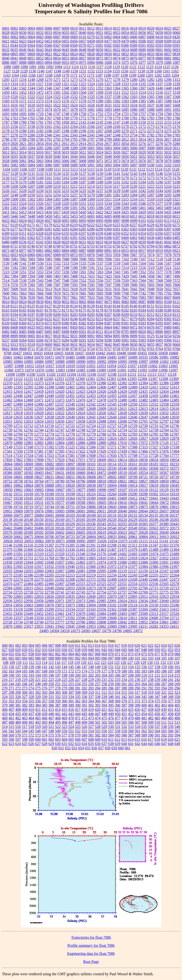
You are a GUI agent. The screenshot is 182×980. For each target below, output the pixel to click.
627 (38, 744)
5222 (151, 186)
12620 (39, 413)
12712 (28, 426)
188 (177, 671)
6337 (82, 233)
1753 (108, 114)
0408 (151, 37)
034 (51, 650)
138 (25, 667)
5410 (176, 208)
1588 (168, 101)
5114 (82, 169)
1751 (91, 114)
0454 (57, 41)
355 (31, 701)
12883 (49, 443)
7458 (151, 276)
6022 (6, 221)
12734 (164, 426)
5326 (40, 204)
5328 (57, 204)
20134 (143, 515)
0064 (31, 37)
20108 (81, 515)
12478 (101, 400)
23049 (164, 601)
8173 (65, 310)
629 (51, 744)
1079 (159, 63)
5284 (134, 195)
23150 (154, 605)
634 (84, 744)
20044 (143, 511)
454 (144, 714)
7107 (142, 259)
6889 (100, 251)
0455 (65, 41)
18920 (70, 485)
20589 (28, 532)
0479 (125, 41)
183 (144, 671)
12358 (70, 379)
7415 (91, 276)
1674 (48, 110)
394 (104, 705)
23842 (122, 622)
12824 (112, 438)
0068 (65, 37)
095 (98, 658)
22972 (70, 601)
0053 (117, 33)
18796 (81, 481)
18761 (28, 481)
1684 (117, 110)
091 (71, 658)
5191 (117, 182)
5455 (82, 216)
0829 (100, 54)
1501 (57, 92)
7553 (91, 280)
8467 (117, 327)
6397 (117, 238)
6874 (14, 251)
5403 (159, 208)
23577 (60, 618)
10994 (112, 362)
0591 (142, 45)
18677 (101, 477)
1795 (57, 122)
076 (151, 654)
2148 (125, 122)
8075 (108, 302)
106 (171, 658)
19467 (8, 503)
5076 (142, 161)
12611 (122, 409)
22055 (28, 571)
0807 (23, 54)
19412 (133, 498)
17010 (122, 443)
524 (71, 727)
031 (31, 650)
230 (98, 680)
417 (78, 710)
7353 (151, 272)
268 (171, 684)
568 (5, 735)
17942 (70, 460)
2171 (134, 127)
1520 (14, 97)
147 (84, 667)
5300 (14, 199)
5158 (23, 178)
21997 (174, 567)
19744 (49, 507)
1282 (151, 80)
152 (118, 667)
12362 (101, 379)
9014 (40, 336)
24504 (55, 631)
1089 (16, 67)
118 (71, 663)
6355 (151, 233)
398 (131, 705)
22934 (174, 597)
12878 (174, 438)
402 (157, 705)
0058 (159, 33)
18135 (122, 464)
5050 (125, 157)
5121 (133, 169)
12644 (112, 417)
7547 (57, 280)
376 (164, 701)
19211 (80, 494)
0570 (82, 45)
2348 (117, 135)
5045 (82, 157)
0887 (14, 63)
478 (124, 718)
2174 (159, 127)
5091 (91, 165)
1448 (168, 88)
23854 (154, 622)
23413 (164, 609)
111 (25, 663)
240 (164, 680)
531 (118, 727)
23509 (143, 614)
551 (71, 731)
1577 (74, 101)
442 (64, 714)
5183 (57, 182)
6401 (134, 238)
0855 (65, 58)
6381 (48, 238)
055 (11, 654)
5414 (31, 212)
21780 (60, 558)
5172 (142, 178)
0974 (74, 63)
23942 (60, 626)
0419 (168, 37)
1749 (74, 114)
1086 (168, 63)
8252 (91, 319)
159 (164, 667)
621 (177, 739)
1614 (176, 101)
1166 (32, 75)
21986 (154, 567)
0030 (23, 33)
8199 (48, 315)
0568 (65, 45)
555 (98, 731)
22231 (101, 575)
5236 (91, 191)
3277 (151, 144)
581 (91, 735)
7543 (40, 280)
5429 (142, 212)
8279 (134, 319)
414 (58, 710)
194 (38, 675)
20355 (122, 524)
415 (64, 710)
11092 (132, 370)
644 (144, 744)
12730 (143, 426)
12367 (153, 379)
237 (144, 680)
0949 (57, 63)
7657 (176, 289)
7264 (108, 272)
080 (177, 654)
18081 (39, 464)
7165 (151, 263)
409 (25, 710)
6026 (40, 221)
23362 (112, 609)
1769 (65, 118)
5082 (14, 165)
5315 (125, 199)
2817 (168, 139)
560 (131, 731)
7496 (176, 276)
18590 (174, 473)
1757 (142, 114)
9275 (57, 340)
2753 (125, 135)
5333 (100, 204)
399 (137, 705)
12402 (81, 387)
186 (164, 671)
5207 (31, 186)
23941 (50, 626)
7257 (57, 272)
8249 (82, 319)
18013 (112, 460)
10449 (132, 353)
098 (118, 658)
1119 (116, 67)
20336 (91, 524)
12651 (8, 421)
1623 (65, 105)
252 (64, 684)
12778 (81, 434)
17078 (154, 443)
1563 (134, 97)
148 (91, 667)
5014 (23, 152)
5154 (168, 174)
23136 (143, 605)
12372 (28, 383)
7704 (134, 293)
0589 (134, 45)
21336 (143, 545)
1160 (158, 71)
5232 (57, 191)
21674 (154, 554)
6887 (82, 251)
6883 (57, 251)
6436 (151, 238)
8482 (6, 332)
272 (18, 688)
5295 (168, 195)
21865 (81, 562)
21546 (81, 554)
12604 (49, 409)
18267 (18, 468)
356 (38, 701)
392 (91, 705)
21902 (8, 567)
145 (71, 667)
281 (78, 688)
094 (91, 658)
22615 (28, 588)
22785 (174, 592)
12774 (49, 434)
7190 (82, 268)
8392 (134, 323)
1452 (23, 92)
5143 (134, 174)
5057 (176, 157)
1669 (6, 110)
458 (171, 714)
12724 (91, 426)
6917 (142, 251)
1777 (100, 118)
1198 (124, 75)
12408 (122, 387)
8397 (168, 323)
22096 (112, 571)
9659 (168, 345)
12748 (70, 430)
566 (171, 731)
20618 (91, 532)
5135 (65, 174)
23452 (39, 614)
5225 (176, 186)
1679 (82, 110)
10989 (70, 362)
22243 (133, 575)
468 (58, 718)
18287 (28, 468)
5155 (176, 174)
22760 (133, 592)
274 (31, 688)
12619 (28, 413)
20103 (70, 515)
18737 (164, 477)
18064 (8, 464)
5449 (40, 216)
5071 (100, 161)
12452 (81, 396)
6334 (57, 233)
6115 (176, 221)
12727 (112, 426)
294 (164, 688)
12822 (91, 438)
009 (64, 645)
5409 (168, 208)
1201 (150, 75)
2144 (91, 122)
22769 (143, 592)
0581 (100, 45)
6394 (100, 238)
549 (58, 731)
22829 (60, 597)
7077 (159, 255)
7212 (108, 268)
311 (98, 692)
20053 (154, 511)
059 (38, 654)
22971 (60, 601)
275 (38, 688)
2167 (100, 127)
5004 (117, 148)
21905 (18, 567)
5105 (15, 169)
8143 (108, 306)
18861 (8, 485)
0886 (6, 63)
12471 (39, 400)
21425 (49, 550)
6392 (82, 238)
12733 (154, 426)
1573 (40, 101)
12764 (164, 430)
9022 (65, 336)
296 (177, 688)
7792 (168, 293)
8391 (125, 323)
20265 (174, 520)
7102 (125, 259)
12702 (154, 421)
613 (124, 739)
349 (171, 697)
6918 (151, 251)
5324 (23, 204)
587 (131, 735)
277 (51, 688)
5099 (142, 165)
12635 (18, 417)
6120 (23, 225)
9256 (176, 336)
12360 (80, 379)
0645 (65, 50)
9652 (142, 345)
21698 (8, 558)
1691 (168, 110)
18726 (154, 477)
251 (58, 684)
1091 (33, 67)
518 (31, 727)
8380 (65, 323)
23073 (70, 605)
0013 (100, 28)
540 (177, 727)
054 (5, 654)
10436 (69, 353)
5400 (134, 208)
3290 (82, 148)
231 (104, 680)
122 (97, 663)
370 (124, 701)
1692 (176, 110)
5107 (32, 169)
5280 (100, 195)
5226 (6, 191)
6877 (23, 251)
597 (18, 739)
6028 (57, 221)
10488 (81, 357)
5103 (176, 165)
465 (38, 718)
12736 (174, 426)
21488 (154, 550)
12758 (154, 430)
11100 (31, 374)
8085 (134, 302)
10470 (39, 357)
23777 (60, 622)
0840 (6, 58)
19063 (29, 490)
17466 (143, 451)
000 (5, 645)
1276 (100, 80)
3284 (31, 148)
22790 (8, 597)
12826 (133, 438)
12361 (91, 379)
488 (11, 722)
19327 (8, 498)
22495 (39, 584)
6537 (31, 242)
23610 (122, 618)
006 (45, 645)
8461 (100, 327)
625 (25, 744)
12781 (112, 434)
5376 (151, 204)
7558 (117, 280)
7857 (65, 298)
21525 (49, 554)
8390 (117, 323)
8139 (91, 306)
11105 (81, 374)
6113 (168, 221)
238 (151, 680)
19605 (101, 503)
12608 (91, 409)
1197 (116, 75)
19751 (70, 507)
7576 (14, 285)
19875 (143, 507)
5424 (117, 212)
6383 (65, 238)
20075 (18, 515)
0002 (14, 28)
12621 (49, 413)
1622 (57, 105)
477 (118, 718)
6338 (91, 233)
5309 (91, 199)
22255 (154, 575)
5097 (134, 165)
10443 (111, 353)
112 (31, 663)
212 (157, 675)
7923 (91, 298)
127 (130, 663)
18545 (133, 473)
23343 (91, 609)
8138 (82, 306)
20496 (39, 528)
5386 (40, 208)
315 (124, 692)
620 (171, 739)
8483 (14, 332)
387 (58, 705)
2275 (168, 131)
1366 (134, 88)
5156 (6, 178)
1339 (176, 84)
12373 (39, 383)
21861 (70, 562)
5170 (125, 178)
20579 (8, 532)
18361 (143, 468)
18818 (101, 481)
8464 (108, 327)
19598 (81, 503)
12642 (91, 417)
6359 (6, 238)
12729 (133, 426)
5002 (100, 148)
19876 (154, 507)
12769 (18, 434)
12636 (28, 417)
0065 (40, 37)
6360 (14, 238)
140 (38, 667)
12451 (70, 396)
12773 (39, 434)
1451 (14, 92)
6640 (151, 242)
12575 (18, 409)
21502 (28, 554)
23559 (49, 618)
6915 (125, 251)
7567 (151, 280)
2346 (100, 135)
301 (31, 692)
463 (25, 718)
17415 (70, 451)
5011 (176, 148)
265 (151, 684)
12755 (133, 430)
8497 (57, 332)
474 (98, 718)
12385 (154, 383)
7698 (108, 293)
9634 (91, 345)
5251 (40, 195)
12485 (174, 400)
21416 (39, 550)
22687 (112, 588)
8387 (108, 323)
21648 (112, 554)
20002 (91, 511)
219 (25, 680)
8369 (23, 323)
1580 (100, 101)
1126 (175, 67)
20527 (70, 528)
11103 (61, 374)
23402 (154, 609)
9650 (134, 345)
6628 (57, 242)
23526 (174, 614)
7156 (91, 263)
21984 (143, 567)
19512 (28, 503)
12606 (70, 409)
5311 (108, 199)
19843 (112, 507)
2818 (176, 139)
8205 (91, 315)
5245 (168, 191)
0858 (91, 58)
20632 (154, 532)
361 (71, 701)
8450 (74, 327)
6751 (74, 246)
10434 (48, 353)
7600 (134, 285)
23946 (81, 626)
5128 (14, 174)
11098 (10, 374)
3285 (40, 148)
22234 (112, 575)
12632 (164, 413)
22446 (154, 579)
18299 (49, 468)
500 (91, 722)
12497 (49, 404)
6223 (99, 225)
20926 (8, 541)
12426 (101, 392)
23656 (143, 618)
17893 (28, 460)
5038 (40, 157)
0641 (31, 50)
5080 (176, 161)
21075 (123, 541)
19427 (143, 498)
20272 (18, 524)
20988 (71, 541)
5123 (150, 169)
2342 (65, 135)
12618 (18, 413)
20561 (143, 528)
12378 (81, 383)
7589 (65, 285)
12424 (91, 392)
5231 (48, 191)
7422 (100, 276)
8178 (100, 310)
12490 (18, 404)
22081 (81, 571)
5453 (74, 216)
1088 (7, 67)
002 (18, 645)
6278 (23, 229)
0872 (100, 58)
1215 (14, 80)
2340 (48, 135)
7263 (100, 272)
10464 (28, 357)
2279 (23, 135)
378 (177, 701)
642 (137, 744)
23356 (101, 609)
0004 (31, 28)
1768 (57, 118)
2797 (91, 139)
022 (151, 645)
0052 (108, 33)
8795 (125, 332)
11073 (19, 370)
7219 (151, 268)
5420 (82, 212)
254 (78, 684)
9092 (100, 336)
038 (78, 650)
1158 (141, 71)
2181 (31, 131)
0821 (48, 54)
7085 (49, 259)
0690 (151, 50)
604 (64, 739)
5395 (91, 208)
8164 (14, 310)
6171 (31, 225)
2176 (176, 127)
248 (38, 684)
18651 (70, 477)
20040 (122, 511)
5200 (14, 186)
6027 (49, 221)
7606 (176, 285)
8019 (14, 302)
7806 (176, 293)
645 (151, 744)
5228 (23, 191)
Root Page (91, 962)
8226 (40, 319)
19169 (28, 494)
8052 (66, 302)
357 (45, 701)
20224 (122, 520)
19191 (60, 494)
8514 (108, 332)
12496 (39, 404)
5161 (48, 178)
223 (51, 680)
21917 (39, 567)
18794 (70, 481)
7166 (159, 263)
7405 (65, 276)
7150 (40, 263)
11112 (142, 374)
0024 (159, 28)
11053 (101, 366)
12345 (49, 379)
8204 (82, 315)
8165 (23, 310)
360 (64, 701)
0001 (6, 28)
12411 (153, 387)
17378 (28, 451)
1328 (117, 84)
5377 (159, 204)
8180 (117, 310)
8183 (134, 310)
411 (38, 710)
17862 (18, 460)
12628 (122, 413)
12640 (70, 417)
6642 (168, 242)
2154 (176, 122)
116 (57, 663)
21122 (153, 541)
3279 (168, 144)
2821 (23, 144)
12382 (122, 383)
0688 (134, 50)
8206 (100, 315)
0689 (142, 50)
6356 (159, 233)
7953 (108, 298)
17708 (133, 456)
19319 (174, 494)
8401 (176, 323)
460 (5, 718)
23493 (122, 614)
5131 (31, 174)
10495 (112, 357)
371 (131, 701)
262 (131, 684)
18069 (29, 464)
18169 (143, 464)
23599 (101, 618)
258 (104, 684)
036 (64, 650)
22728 (28, 592)
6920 (168, 251)
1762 (6, 118)
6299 (100, 229)
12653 (28, 421)
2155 (6, 127)
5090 (82, 165)
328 (31, 697)
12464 (18, 400)
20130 (122, 515)
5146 (159, 174)
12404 (91, 387)
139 (31, 667)
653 (74, 748)
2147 (117, 122)
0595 (176, 45)
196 (51, 675)
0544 (14, 45)
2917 (108, 144)
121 (90, 663)
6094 (91, 221)
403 (164, 705)
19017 (143, 485)
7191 (91, 268)
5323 (14, 204)
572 (31, 735)
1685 (125, 110)
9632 (82, 345)
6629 (65, 242)
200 (78, 675)
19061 (18, 490)
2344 (82, 135)
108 (5, 663)
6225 (116, 225)
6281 (48, 229)
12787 (174, 434)
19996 (70, 511)
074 (137, 654)
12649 (164, 417)
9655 (151, 345)
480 (137, 718)
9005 (31, 336)
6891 (108, 251)
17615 (101, 456)
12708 (174, 421)
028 (11, 650)
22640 (49, 588)
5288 (159, 195)
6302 (125, 229)
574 (45, 735)
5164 (74, 178)
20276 (28, 524)
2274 (159, 131)
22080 (70, 571)
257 (98, 684)
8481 (176, 327)
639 (118, 744)
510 (157, 722)
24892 (127, 631)
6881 (40, 251)
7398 (40, 276)
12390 (8, 387)
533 (131, 727)
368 (111, 701)
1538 (117, 97)
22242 (122, 575)
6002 (100, 216)
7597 (108, 285)
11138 (39, 379)
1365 (125, 88)
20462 (8, 528)
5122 (141, 169)
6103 (159, 221)
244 (11, 684)
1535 (91, 97)
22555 (143, 584)
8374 (40, 323)
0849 (23, 58)
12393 (18, 387)
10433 (38, 353)
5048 (108, 157)
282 (84, 688)
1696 (31, 114)
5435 (168, 212)
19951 (8, 511)
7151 (48, 263)
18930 (81, 485)
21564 (91, 554)
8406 (6, 327)
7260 (74, 272)
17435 (112, 451)
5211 (65, 186)
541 (5, 731)
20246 (154, 520)
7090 (83, 259)
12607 (81, 409)
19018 (154, 485)
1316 (31, 84)
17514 (8, 456)
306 (64, 692)
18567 (164, 473)
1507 (91, 92)
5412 (14, 212)
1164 (15, 75)
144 (64, 667)
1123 (150, 67)
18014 (122, 460)
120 (84, 663)
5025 (108, 152)
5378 (168, 204)
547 (45, 731)
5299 (6, 199)
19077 (81, 490)
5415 (40, 212)
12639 (60, 417)
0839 (176, 54)
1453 (31, 92)
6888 (91, 251)
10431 (27, 353)
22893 (133, 597)
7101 (117, 259)
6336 (74, 233)
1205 (6, 80)
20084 (39, 515)
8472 (134, 327)
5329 (65, 204)
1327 (108, 84)
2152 (159, 122)
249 (45, 684)
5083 (23, 165)
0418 (159, 37)
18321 (91, 468)
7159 (117, 263)
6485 (176, 238)
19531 (39, 503)
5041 (65, 157)
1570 (14, 101)
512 (171, 722)
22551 (122, 584)
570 (18, 735)
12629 (133, 413)
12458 (143, 396)
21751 (28, 558)
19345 (28, 498)
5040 (57, 157)
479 (131, 718)
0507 (151, 41)
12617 (8, 413)
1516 (159, 92)
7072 (142, 255)
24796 (117, 631)
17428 (91, 451)
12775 (60, 434)
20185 (81, 520)
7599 (125, 285)
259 (111, 684)
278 (58, 688)
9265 (31, 340)
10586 (154, 357)
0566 (48, 45)
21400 (28, 550)
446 (91, 714)
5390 (65, 208)
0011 (82, 28)
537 (157, 727)
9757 (108, 349)
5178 (14, 182)
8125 (31, 306)
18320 (81, 468)
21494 (174, 550)
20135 (153, 515)
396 (118, 705)
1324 (91, 84)
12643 (101, 417)
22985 (101, 601)
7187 (57, 268)
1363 (108, 88)
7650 (159, 289)
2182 (40, 131)
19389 (91, 498)
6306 (159, 229)
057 (25, 654)
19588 (70, 503)
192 (25, 675)
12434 (164, 392)
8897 (176, 332)
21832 (164, 558)
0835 (151, 54)
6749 (57, 246)
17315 (143, 447)
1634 (134, 105)
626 (31, 744)
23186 (174, 605)
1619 (40, 105)
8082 (125, 302)
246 (25, 684)
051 (164, 650)
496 (64, 722)
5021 (82, 152)
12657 (70, 421)
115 (51, 663)
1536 (100, 97)
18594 (8, 477)
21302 (122, 545)
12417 (28, 392)
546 (38, 731)
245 (18, 684)
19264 (112, 494)
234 (124, 680)
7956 (117, 298)
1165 (24, 75)
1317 (40, 84)
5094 (117, 165)
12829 (164, 438)
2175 (168, 127)
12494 (28, 404)
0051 (100, 33)
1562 (125, 97)
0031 (31, 33)
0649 (91, 50)
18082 (50, 464)
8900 (23, 336)
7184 (31, 268)
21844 (28, 562)
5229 (31, 191)
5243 (151, 191)
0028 (6, 33)
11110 (122, 374)
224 (58, 680)
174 (84, 671)
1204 (175, 75)
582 (98, 735)
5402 (151, 208)
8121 (14, 306)
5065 (57, 161)
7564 (142, 280)
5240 (125, 191)
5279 (91, 195)
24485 (44, 631)
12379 (91, 383)
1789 (23, 122)
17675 (122, 456)
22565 (164, 584)
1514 (142, 92)
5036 (23, 157)
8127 (48, 306)
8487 (40, 332)
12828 (154, 438)
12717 (60, 426)
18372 (164, 468)
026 (177, 645)
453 (137, 714)
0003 (23, 28)
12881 (28, 443)
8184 (142, 310)
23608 (112, 618)
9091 (91, 336)
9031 (74, 336)
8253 (100, 319)
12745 (49, 430)
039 (84, 650)
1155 (116, 71)
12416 (18, 392)
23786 (81, 622)
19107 (123, 490)
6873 (6, 251)
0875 (125, 58)
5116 (99, 169)
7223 (6, 272)
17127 (174, 443)
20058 (174, 511)
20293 (49, 524)
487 (5, 722)
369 (118, 701)
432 (177, 710)
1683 (108, 110)
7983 (142, 298)
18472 (101, 473)
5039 (48, 157)
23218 (18, 609)
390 (78, 705)
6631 (82, 242)
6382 (57, 238)
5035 (14, 157)
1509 (100, 92)
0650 (100, 50)
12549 (122, 404)
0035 (65, 33)
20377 (154, 524)
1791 (40, 122)
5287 (151, 195)
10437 (80, 353)
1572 (31, 101)
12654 (39, 421)
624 (18, 744)
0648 (82, 50)
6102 (151, 221)
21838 (8, 562)
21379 (8, 550)
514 (5, 727)
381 (18, 705)
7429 (125, 276)
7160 (125, 263)
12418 (39, 392)
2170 (125, 127)
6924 (23, 255)
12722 (70, 426)
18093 (60, 464)
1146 (41, 71)
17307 (122, 447)
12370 (8, 383)
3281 (6, 148)
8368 (14, 323)
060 (45, 654)
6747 (40, 246)
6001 (91, 216)
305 (58, 692)
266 (157, 684)
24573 (75, 631)
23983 (123, 626)
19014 (133, 485)
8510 (91, 332)
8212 (151, 315)
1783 (151, 118)
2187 (57, 131)
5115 (91, 169)
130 (150, 663)
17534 (28, 456)
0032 (40, 33)
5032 (168, 152)
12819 (60, 438)
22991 (112, 601)
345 (144, 697)
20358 (133, 524)
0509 (168, 41)
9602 (57, 345)
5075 (134, 161)
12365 (132, 379)
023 (157, 645)
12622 (60, 413)
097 (111, 658)
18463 (91, 473)
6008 (117, 216)
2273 (151, 131)
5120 (124, 169)
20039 (112, 511)
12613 (143, 409)
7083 (32, 259)
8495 (48, 332)
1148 (57, 71)
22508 (70, 584)
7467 (159, 276)
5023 (91, 152)
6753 (91, 246)
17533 (18, 456)
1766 (40, 118)
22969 (49, 601)
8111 (176, 302)
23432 (8, 614)
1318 (48, 84)
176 (98, 671)
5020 (74, 152)
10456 (153, 353)
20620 (112, 532)
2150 (142, 122)
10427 (17, 353)
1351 (91, 88)
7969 (134, 298)
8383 (91, 323)
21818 (133, 558)
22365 (81, 579)
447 (98, 714)
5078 (159, 161)
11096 (163, 370)
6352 (125, 233)
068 (98, 654)
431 (171, 710)
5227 (14, 191)
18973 (101, 485)
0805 (14, 54)
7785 (159, 293)
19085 (91, 490)
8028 (32, 302)
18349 (133, 468)
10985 (29, 362)
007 (51, 645)
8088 (151, 302)
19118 (143, 490)
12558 (164, 404)
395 (111, 705)
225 (64, 680)
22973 (81, 601)
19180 (49, 494)
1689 (159, 110)
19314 (164, 494)
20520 (49, 528)
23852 (143, 622)
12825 (122, 438)
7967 (125, 298)
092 (78, 658)
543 (18, 731)
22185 (18, 575)
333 (64, 697)
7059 (117, 255)
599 (31, 739)
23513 (154, 614)
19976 (39, 511)
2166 (91, 127)
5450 (48, 216)
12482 (143, 400)
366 (98, 701)
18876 (39, 485)
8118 (6, 306)
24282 (154, 626)
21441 (81, 550)
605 (71, 739)
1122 (141, 67)
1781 (134, 118)
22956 (28, 601)
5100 (151, 165)
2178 (6, 131)
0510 (176, 41)
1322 (74, 84)
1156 (125, 71)
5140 (108, 174)
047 (137, 650)
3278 (159, 144)
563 (151, 731)
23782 (70, 622)
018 (124, 645)
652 (68, 748)
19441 (154, 498)
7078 (168, 255)
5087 (57, 165)
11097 (173, 370)
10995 (123, 362)
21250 (39, 545)
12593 (39, 409)
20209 (101, 520)
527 (91, 727)
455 (151, 714)
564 (157, 731)
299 (18, 692)
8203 (74, 315)
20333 (81, 524)
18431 (60, 473)
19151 (18, 494)
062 (58, 654)
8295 (159, 319)
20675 (28, 537)
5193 (134, 182)
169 (51, 671)
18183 (153, 464)
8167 (40, 310)
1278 (117, 80)
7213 (117, 268)
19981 (49, 511)
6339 (100, 233)
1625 (82, 105)
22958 (39, 601)
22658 (81, 588)
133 (170, 663)
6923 (14, 255)
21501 (18, 554)
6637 (125, 242)
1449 (176, 88)
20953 (29, 541)
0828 (91, 54)
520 (45, 727)
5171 (134, 178)
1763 (14, 118)
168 (45, 671)
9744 (57, 349)
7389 (23, 276)
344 (137, 697)
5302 (31, 199)
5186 (74, 182)
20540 (112, 528)
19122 (153, 490)
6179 (48, 225)
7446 (142, 276)
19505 (18, 503)
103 (151, 658)
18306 (60, 468)
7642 (134, 289)
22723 (174, 588)
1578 (82, 101)
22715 (154, 588)
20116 (112, 515)
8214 (168, 315)
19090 (102, 490)
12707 (164, 421)
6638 (134, 242)
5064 (48, 161)
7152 (57, 263)
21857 (60, 562)
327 (25, 697)
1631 (108, 105)
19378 (81, 498)
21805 (91, 558)
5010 (168, 148)
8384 (100, 323)
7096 (108, 259)
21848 (49, 562)
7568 (159, 280)
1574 (48, 101)
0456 (74, 41)
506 (131, 722)
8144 (117, 306)
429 (157, 710)
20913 (164, 537)
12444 (174, 392)
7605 (168, 285)
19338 (18, 498)
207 (124, 675)
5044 (74, 157)
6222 (91, 225)
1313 (6, 84)
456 (157, 714)
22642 (60, 588)
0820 (40, 54)
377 (171, 701)
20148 (28, 520)
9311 (176, 340)
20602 (60, 532)
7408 (74, 276)
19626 (133, 503)
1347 (57, 88)
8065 (83, 302)
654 (81, 748)
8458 (91, 327)
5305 (57, 199)
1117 (100, 67)
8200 (57, 315)
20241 (143, 520)
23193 (8, 609)
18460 (81, 473)
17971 (81, 460)
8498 (65, 332)
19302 (154, 494)
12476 (81, 400)
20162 (49, 520)
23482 (91, 614)
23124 (133, 605)
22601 (18, 588)
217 (11, 680)
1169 (57, 75)
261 (124, 684)
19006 (122, 485)
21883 (133, 562)
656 (94, 748)
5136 (74, 174)
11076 (39, 370)
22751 (91, 592)
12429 (122, 392)
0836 (159, 54)
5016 (40, 152)
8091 (159, 302)
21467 (112, 550)
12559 (174, 404)
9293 (91, 340)
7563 (134, 280)
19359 (60, 498)
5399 (125, 208)
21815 (122, 558)
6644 (6, 246)
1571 (23, 101)
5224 (168, 186)
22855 (101, 597)
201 (84, 675)
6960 (31, 255)
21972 (112, 567)
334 (71, 697)
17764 (164, 456)
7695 (100, 293)
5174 (159, 178)
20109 (91, 515)
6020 (168, 216)
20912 (154, 537)
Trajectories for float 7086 (91, 937)
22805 (28, 597)
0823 (65, 54)
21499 (8, 554)
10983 (8, 362)
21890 (154, 562)
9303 (142, 340)
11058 (142, 366)
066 (84, 654)
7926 (100, 298)
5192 (125, 182)
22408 (112, 579)
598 (25, 739)
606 (78, 739)
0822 (57, 54)
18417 (49, 473)
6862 (168, 246)
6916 (134, 251)
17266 (91, 447)
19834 (101, 507)
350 (177, 697)
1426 (151, 88)
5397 (108, 208)
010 (71, 645)
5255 (65, 195)
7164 (142, 263)
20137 (174, 515)
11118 (172, 374)
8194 (14, 315)
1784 (159, 118)
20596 (49, 532)
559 (124, 731)
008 (58, 645)
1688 (151, 110)
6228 (142, 225)
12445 (8, 396)
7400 (48, 276)
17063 (133, 443)
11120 (8, 379)
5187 (82, 182)
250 (51, 684)
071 (118, 654)
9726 (40, 349)
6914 (117, 251)
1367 (142, 88)
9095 (117, 336)
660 (121, 748)
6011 (134, 216)
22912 (143, 597)
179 (118, 671)
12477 (91, 400)
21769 (49, 558)
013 (91, 645)
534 (137, 727)
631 (64, 744)
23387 (133, 609)
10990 (81, 362)
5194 (142, 182)
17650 (112, 456)
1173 (91, 75)
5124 (159, 169)
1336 (151, 84)
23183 (164, 605)
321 (164, 692)
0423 (23, 41)
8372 (31, 323)
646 (157, 744)
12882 (39, 443)
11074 (29, 370)
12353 (59, 379)
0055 (134, 33)
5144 (142, 174)
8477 (159, 327)
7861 (74, 298)
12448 (39, 396)
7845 (40, 298)
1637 (151, 105)
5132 (40, 174)
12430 (133, 392)
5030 (151, 152)
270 (5, 688)
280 (71, 688)
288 (124, 688)
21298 (112, 545)
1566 (159, 97)
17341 (8, 451)
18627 (39, 477)
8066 (91, 302)
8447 (65, 327)
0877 (142, 58)
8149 (142, 306)
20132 (132, 515)
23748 (28, 622)
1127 (7, 71)
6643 (176, 242)
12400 (60, 387)
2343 (74, 135)
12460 (164, 396)
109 (12, 663)
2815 (151, 139)
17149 (8, 447)
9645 (117, 345)
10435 (59, 353)
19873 (133, 507)
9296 (108, 340)
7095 (100, 259)
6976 (91, 255)
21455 (91, 550)
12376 (60, 383)
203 (98, 675)
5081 (6, 165)
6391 (74, 238)
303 (45, 692)
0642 (40, 50)
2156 (14, 127)
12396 (39, 387)
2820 (14, 144)
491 (31, 722)
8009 (176, 298)
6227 (133, 225)
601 (45, 739)
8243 (65, 319)
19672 (164, 503)
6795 (159, 246)
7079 (176, 255)
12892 (112, 443)
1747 (57, 114)
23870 (8, 626)
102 (144, 658)
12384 (143, 383)
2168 (108, 127)
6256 (168, 225)
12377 (70, 383)
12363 (111, 379)
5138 (91, 174)
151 (111, 667)
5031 (159, 152)
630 (58, 744)
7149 (31, 263)
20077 (29, 515)
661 (127, 748)
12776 (70, 434)
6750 (65, 246)
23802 (91, 622)
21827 (154, 558)
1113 (67, 67)
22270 (8, 579)
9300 (117, 340)
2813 (134, 139)
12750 (91, 430)
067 (91, 654)
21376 (174, 545)
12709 (8, 426)
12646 (133, 417)
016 (111, 645)
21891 (164, 562)
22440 (143, 579)
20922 (174, 537)
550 (64, 731)
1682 (100, 110)
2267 (100, 131)
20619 (101, 532)
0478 (117, 41)
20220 (112, 520)
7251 (23, 272)
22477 (18, 584)
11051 (91, 366)
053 (177, 650)
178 (111, 671)
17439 (122, 451)
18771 (49, 481)
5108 (41, 169)
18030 (143, 460)
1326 (100, 84)
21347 (153, 545)
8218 (23, 319)
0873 (108, 58)
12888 (91, 443)
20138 (8, 520)
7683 (91, 293)
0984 (91, 63)
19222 (101, 494)
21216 (28, 545)
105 (164, 658)
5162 (57, 178)
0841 (14, 58)
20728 (81, 537)
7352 (142, 272)
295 (171, 688)
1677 (65, 110)
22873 (122, 597)
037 (71, 650)
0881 (168, 58)
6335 (65, 233)
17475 (154, 451)
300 (25, 692)
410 (31, 710)
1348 (65, 88)
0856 (74, 58)
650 (55, 748)
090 (64, 658)
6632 (91, 242)
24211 (143, 626)
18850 (164, 481)
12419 (49, 392)
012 (84, 645)
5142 (125, 174)
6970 (65, 255)
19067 (60, 490)
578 (71, 735)
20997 (91, 541)
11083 (60, 370)
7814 (6, 298)
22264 (174, 575)
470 (71, 718)
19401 (112, 498)
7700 (125, 293)
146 (78, 667)
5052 (142, 157)
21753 (39, 558)
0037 (74, 33)
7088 (66, 259)
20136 (164, 515)
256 (91, 684)
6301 (117, 229)
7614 (57, 289)
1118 (108, 67)
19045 (174, 485)
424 (124, 710)
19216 (91, 494)
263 (137, 684)
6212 (57, 225)
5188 (91, 182)
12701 (143, 421)
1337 (159, 84)
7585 (40, 285)
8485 (23, 332)
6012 (142, 216)
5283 (125, 195)
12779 (91, 434)
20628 (143, 532)
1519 (6, 97)
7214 (125, 268)
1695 (23, 114)
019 (131, 645)
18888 (49, 485)
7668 (48, 293)
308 (78, 692)
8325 (176, 319)
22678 (101, 588)
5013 (14, 152)
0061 (6, 37)
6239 (159, 225)
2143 (82, 122)
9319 (40, 345)
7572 (176, 280)
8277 (125, 319)
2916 (100, 144)
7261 (82, 272)
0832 (125, 54)
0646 (74, 50)
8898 (6, 336)
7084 (40, 259)
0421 (6, 41)
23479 (81, 614)
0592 (151, 45)
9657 (159, 345)
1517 (168, 92)
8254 (108, 319)
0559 (23, 45)
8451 (82, 327)
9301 (125, 340)
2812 (125, 139)
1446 (159, 88)
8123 (23, 306)
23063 (28, 605)
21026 (102, 541)
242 (177, 680)
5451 (57, 216)
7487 (168, 276)
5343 (125, 204)
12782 (122, 434)
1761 (176, 114)
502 (104, 722)
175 (91, 671)
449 (111, 714)
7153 (65, 263)
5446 (14, 216)
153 (124, 667)
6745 (23, 246)
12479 (112, 400)
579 (78, 735)
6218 (65, 225)
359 (58, 701)
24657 (96, 631)
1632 (117, 105)
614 (131, 739)
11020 (81, 366)
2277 (6, 135)
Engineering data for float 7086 (91, 954)
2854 (40, 144)
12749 (81, 430)
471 (78, 718)
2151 (151, 122)
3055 (134, 144)
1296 (168, 80)
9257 (6, 340)
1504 (82, 92)
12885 (70, 443)
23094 (91, 605)
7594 (82, 285)
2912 (65, 144)
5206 (23, 186)
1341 (14, 88)
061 (51, 654)
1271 (57, 80)
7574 (6, 285)
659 (114, 748)
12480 (122, 400)
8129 (57, 306)
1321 (65, 84)
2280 (31, 135)
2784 (168, 135)
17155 (18, 447)
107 (177, 658)
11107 (102, 374)
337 (91, 697)
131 (157, 663)
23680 (154, 618)
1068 (108, 63)
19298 (143, 494)
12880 (18, 443)
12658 (81, 421)
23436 (18, 614)
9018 (57, 336)
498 (78, 722)
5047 (100, 157)
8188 (159, 310)
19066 (50, 490)
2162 (57, 127)
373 (144, 701)
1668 (176, 105)
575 (51, 735)
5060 (14, 161)
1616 (14, 105)
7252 (31, 272)
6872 (176, 246)
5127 (6, 174)
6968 (57, 255)
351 (5, 701)
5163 (65, 178)
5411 (6, 212)
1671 (23, 110)
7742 (142, 293)
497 (71, 722)
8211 (142, 315)
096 (104, 658)
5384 (23, 208)
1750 (82, 114)
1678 (74, 110)
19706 (8, 507)
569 (11, 735)
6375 (40, 238)
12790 (18, 438)
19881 (164, 507)
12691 (112, 421)
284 (98, 688)
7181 (6, 268)
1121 (133, 67)
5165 (82, 178)
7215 (134, 268)
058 (31, 654)
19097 (112, 490)
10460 (173, 353)
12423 (81, 392)
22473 (174, 579)
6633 (100, 242)
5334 (108, 204)
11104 (71, 374)
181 (131, 671)
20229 (133, 520)
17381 (39, 451)
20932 (18, 541)
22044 (18, 571)
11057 (132, 366)
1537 (108, 97)
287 (118, 688)
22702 (133, 588)
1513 (134, 92)
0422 (14, 41)
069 (104, 654)
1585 (142, 101)
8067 (100, 302)
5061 (23, 161)
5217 (117, 186)
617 (151, 739)
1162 (175, 71)
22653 (70, 588)
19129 (164, 490)
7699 (117, 293)
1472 (40, 92)
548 (51, 731)
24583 (86, 631)
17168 (28, 447)
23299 (49, 609)
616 (144, 739)
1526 (65, 97)
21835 (174, 558)
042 (104, 650)
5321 (176, 199)
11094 (153, 370)
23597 (91, 618)
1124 (158, 67)
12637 (39, 417)
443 (71, 714)
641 (131, 744)
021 (144, 645)
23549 (28, 618)
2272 (142, 131)
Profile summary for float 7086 (91, 945)
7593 (74, 285)
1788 (14, 122)
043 (111, 650)
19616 (122, 503)
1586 (151, 101)
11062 (153, 366)
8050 (57, 302)
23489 (112, 614)
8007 (168, 298)
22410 (122, 579)
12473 (60, 400)
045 (124, 650)
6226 (125, 225)
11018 (60, 366)
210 (144, 675)
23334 (70, 609)
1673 (40, 110)
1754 (117, 114)
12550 (133, 404)
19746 (60, 507)
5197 (168, 182)
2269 (117, 131)
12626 (101, 413)
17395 (60, 451)
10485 (70, 357)
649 (177, 744)
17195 (60, 447)
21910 (28, 567)
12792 (39, 438)
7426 (117, 276)
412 (45, 710)
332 (58, 697)
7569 (168, 280)
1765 (31, 118)
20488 (18, 528)
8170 (48, 310)
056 (18, 654)
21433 (60, 550)
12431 (143, 392)
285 (104, 688)
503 (111, 722)
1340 (6, 88)
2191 (91, 131)
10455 (142, 353)
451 (124, 714)
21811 (112, 558)
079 (171, 654)
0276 (100, 37)
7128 (168, 259)
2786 (6, 139)
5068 (82, 161)
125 (117, 663)
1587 (159, 101)
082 (11, 658)
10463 (18, 357)
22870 (112, 597)
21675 (164, 554)
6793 (142, 246)
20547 (122, 528)
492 (38, 722)
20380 (164, 524)
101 (137, 658)
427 (144, 710)
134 (177, 663)
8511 (99, 332)
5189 (100, 182)
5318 (151, 199)
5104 (6, 169)
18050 (164, 460)
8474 (142, 327)
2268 (108, 131)
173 (78, 671)
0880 (159, 58)
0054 (125, 33)
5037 (31, 157)
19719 (28, 507)
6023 (14, 221)
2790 (40, 139)
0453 (48, 41)
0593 (159, 45)
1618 (31, 105)
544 (25, 731)
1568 (176, 97)
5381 (6, 208)
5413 (23, 212)
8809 (134, 332)
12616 (174, 409)
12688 (101, 421)
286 (111, 688)
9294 (100, 340)
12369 (174, 379)
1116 (92, 67)
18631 (49, 477)
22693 (122, 588)
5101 (159, 165)
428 (151, 710)
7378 (168, 272)
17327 (154, 447)
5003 (108, 148)
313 (111, 692)
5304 (48, 199)
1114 (75, 67)
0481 (134, 41)
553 (84, 731)
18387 (18, 473)
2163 (65, 127)
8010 (6, 302)
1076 (134, 63)
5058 (6, 161)
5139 (100, 174)
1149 (66, 71)
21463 (101, 550)
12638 (49, 417)
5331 (82, 204)
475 (104, 718)
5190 (108, 182)
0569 (74, 45)
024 (164, 645)
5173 (151, 178)
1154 (108, 71)
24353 (164, 626)
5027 (125, 152)
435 (18, 714)
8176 (91, 310)
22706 (143, 588)
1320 (57, 84)
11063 (163, 366)
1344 (31, 88)
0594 (168, 45)
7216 (142, 268)
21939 (60, 567)
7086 (57, 259)
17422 (81, 451)
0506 (142, 41)
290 (137, 688)
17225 (70, 447)
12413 (174, 387)
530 (111, 727)
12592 (28, 409)
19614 (112, 503)
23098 (101, 605)
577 (64, 735)
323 (177, 692)
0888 (23, 63)
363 (84, 701)
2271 (134, 131)
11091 (122, 370)
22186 (28, 575)
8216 (6, 319)
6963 (40, 255)
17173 (39, 447)
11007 (9, 366)
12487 (8, 404)
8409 (23, 327)
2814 (142, 139)
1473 (48, 92)
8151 (151, 306)
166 (31, 671)
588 (137, 735)
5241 (134, 191)
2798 (100, 139)
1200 (141, 75)
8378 (57, 323)
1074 (117, 63)
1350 (82, 88)
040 (91, 650)
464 (31, 718)
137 (18, 667)
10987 (50, 362)
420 (98, 710)
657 (101, 748)
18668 (91, 477)
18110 (102, 464)
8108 (168, 302)
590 (151, 735)
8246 (74, 319)
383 (31, 705)
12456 (122, 396)
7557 (108, 280)
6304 (142, 229)
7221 (168, 268)
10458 (163, 353)
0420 (176, 37)
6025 (32, 221)
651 (61, 748)
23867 (174, 622)
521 (51, 727)
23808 (101, 622)
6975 (82, 255)
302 (38, 692)
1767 (48, 118)
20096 (60, 515)
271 (11, 688)
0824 (74, 54)
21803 (81, 558)
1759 (159, 114)
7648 (151, 289)
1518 (176, 92)
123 (104, 663)
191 (18, 675)
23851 (133, 622)
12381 (112, 383)
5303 (40, 199)
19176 (39, 494)
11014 (39, 366)
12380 (101, 383)
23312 (60, 609)
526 (84, 727)
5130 (23, 174)
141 (45, 667)
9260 (14, 340)
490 (25, 722)
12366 (143, 379)
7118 (159, 259)
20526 (60, 528)
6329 (48, 233)
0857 (82, 58)
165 (25, 671)
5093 (108, 165)
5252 (48, 195)
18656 (81, 477)
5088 (65, 165)
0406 (134, 37)
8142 (100, 306)
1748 (65, 114)
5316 (134, 199)
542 (11, 731)
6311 (23, 233)
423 (118, 710)
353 (18, 701)
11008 (19, 366)
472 (84, 718)
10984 (18, 362)
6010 (125, 216)
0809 (31, 54)
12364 (122, 379)
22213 (70, 575)
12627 (112, 413)
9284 (65, 340)
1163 (7, 75)
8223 (31, 319)
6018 (151, 216)
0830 (108, 54)
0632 (6, 50)
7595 (91, 285)
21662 (122, 554)
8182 (125, 310)
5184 (65, 182)
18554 (143, 473)
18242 (8, 468)
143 (58, 667)
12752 (112, 430)
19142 (8, 494)
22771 (154, 592)
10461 (8, 357)
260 (118, 684)
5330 (74, 204)
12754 (122, 430)
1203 (167, 75)
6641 (159, 242)
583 (104, 735)
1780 (125, 118)
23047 (154, 601)
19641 (143, 503)
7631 (108, 289)
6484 (168, 238)
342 (124, 697)
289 (131, 688)
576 (58, 735)
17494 (174, 451)
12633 (174, 413)
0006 (48, 28)
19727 (39, 507)
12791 (28, 438)
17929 (60, 460)
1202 (158, 75)
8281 (142, 319)
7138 (176, 259)
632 (71, 744)
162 (5, 671)
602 (51, 739)
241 (171, 680)
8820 (142, 332)
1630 (100, 105)
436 (25, 714)
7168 (176, 263)
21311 (133, 545)
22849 (91, 597)
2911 (57, 144)
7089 (74, 259)
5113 (74, 169)
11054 (111, 366)
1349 (74, 88)
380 (11, 705)
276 (45, 688)
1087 (176, 63)
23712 (174, 618)
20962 (39, 541)
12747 (60, 430)
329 (38, 697)
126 (123, 663)
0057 (151, 33)
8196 (23, 315)
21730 (18, 558)
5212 (74, 186)
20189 (91, 520)
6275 (176, 225)
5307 (74, 199)
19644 (154, 503)
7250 (14, 272)
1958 (65, 122)
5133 (48, 174)
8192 (176, 310)
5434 (159, 212)
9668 (23, 349)
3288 (65, 148)
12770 (28, 434)
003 (25, 645)
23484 (101, 614)
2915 (91, 144)
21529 (60, 554)
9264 (23, 340)
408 (18, 710)
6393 (91, 238)
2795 (74, 139)
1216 (23, 80)
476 (111, 718)
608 (91, 739)
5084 (31, 165)
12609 (101, 409)
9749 (65, 349)
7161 (134, 263)
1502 (65, 92)
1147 (49, 71)
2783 (159, 135)
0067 (57, 37)
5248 (14, 195)
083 (18, 658)
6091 (66, 221)
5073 (117, 161)
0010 (74, 28)
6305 (151, 229)
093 (84, 658)
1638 (159, 105)
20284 (39, 524)
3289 (74, 148)
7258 (65, 272)
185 (157, 671)
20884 (143, 537)
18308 (70, 468)
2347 (108, 135)
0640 (23, 50)
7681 (82, 293)
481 (144, 718)
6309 (6, 233)
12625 (91, 413)
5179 (23, 182)
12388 (174, 383)
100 (131, 658)
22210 (60, 575)
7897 (82, 298)
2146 (108, 122)
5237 (100, 191)
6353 (134, 233)
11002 (164, 362)
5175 (168, 178)
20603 (70, 532)
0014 (108, 28)
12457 (133, 396)
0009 (65, 28)
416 (71, 710)
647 (164, 744)
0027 (176, 28)
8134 (74, 306)
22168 (174, 571)
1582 (117, 101)
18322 (101, 468)
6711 (14, 246)
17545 (39, 456)
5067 (74, 161)
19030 (164, 485)
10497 (122, 357)
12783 (133, 434)
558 (118, 731)
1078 (151, 63)
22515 (81, 584)
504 (118, 722)
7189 (74, 268)
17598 (81, 456)
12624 (81, 413)
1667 (168, 105)
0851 (31, 58)
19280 (122, 494)
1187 (99, 75)
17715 (143, 456)
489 (18, 722)
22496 (49, 584)
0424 (31, 41)
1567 (168, 97)
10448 (121, 353)
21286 (81, 545)
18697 (122, 477)
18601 (18, 477)
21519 (39, 554)
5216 (108, 186)
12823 (101, 438)
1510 (108, 92)
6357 (168, 233)
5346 (142, 204)
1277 (108, 80)
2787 (14, 139)
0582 (108, 45)
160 (171, 667)
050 (157, 650)
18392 (28, 473)
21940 (70, 567)
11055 (122, 366)
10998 (154, 362)
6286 (91, 229)
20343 (101, 524)
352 (11, 701)
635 (91, 744)
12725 (101, 426)
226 (71, 680)
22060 (39, 571)
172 (71, 671)
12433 (154, 392)
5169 (117, 178)
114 (44, 663)
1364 (117, 88)
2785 (176, 135)
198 (64, 675)
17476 (164, 451)
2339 (40, 135)
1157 (133, 71)
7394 (31, 276)
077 (157, 654)
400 (144, 705)
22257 (164, 575)
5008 (151, 148)
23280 (28, 609)
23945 (70, 626)
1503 (74, 92)
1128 (16, 71)
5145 (151, 174)
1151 (83, 71)
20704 (60, 537)
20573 (174, 528)
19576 (49, 503)
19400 (101, 498)
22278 (28, 579)
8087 (142, 302)
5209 (48, 186)
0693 (176, 50)
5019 (65, 152)
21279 (60, 545)
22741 (60, 592)
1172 (82, 75)
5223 (159, 186)
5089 (74, 165)
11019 (70, 366)
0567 (57, 45)
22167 (164, 571)
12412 (164, 387)
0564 (31, 45)
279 (64, 688)
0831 (117, 54)
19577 (60, 503)
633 (78, 744)
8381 (74, 323)
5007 (142, 148)
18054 (174, 460)
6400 (125, 238)
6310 (14, 233)
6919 (159, 251)
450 (118, 714)
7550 (74, 280)
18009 (101, 460)
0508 (159, 41)
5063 (40, 161)
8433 (31, 327)
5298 (176, 195)
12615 (164, 409)
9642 (108, 345)
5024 (100, 152)
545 (31, 731)
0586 (125, 45)
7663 (23, 293)
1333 (125, 84)
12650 (174, 417)
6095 (100, 221)
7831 (14, 298)
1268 (40, 80)
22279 (39, 579)
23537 (18, 618)
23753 (49, 622)
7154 (74, 263)
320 (157, 692)
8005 (159, 298)
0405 (125, 37)
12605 (60, 409)
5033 (176, 152)
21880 (122, 562)
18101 (91, 464)
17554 (60, 456)
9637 (100, 345)
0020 (151, 28)
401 (151, 705)
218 (18, 680)
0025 (168, 28)
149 (98, 667)
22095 (101, 571)
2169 (117, 127)
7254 (48, 272)
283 (91, 688)
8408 (14, 327)
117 (64, 663)
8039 (40, 302)
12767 (174, 430)
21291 (91, 545)
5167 (100, 178)
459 (177, 714)
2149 (134, 122)
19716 (18, 507)
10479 (60, 357)
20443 (174, 524)
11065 (173, 366)
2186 (48, 131)
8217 (14, 319)
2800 (117, 139)
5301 (23, 199)
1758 (151, 114)
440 (51, 714)
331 (51, 697)
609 (98, 739)
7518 (14, 280)
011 (78, 645)
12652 (18, 421)
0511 (6, 45)
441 (58, 714)
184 (151, 671)
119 (77, 663)
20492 (28, 528)
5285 (142, 195)
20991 (81, 541)
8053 (74, 302)
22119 (122, 571)
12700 (133, 421)
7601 (142, 285)
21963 (101, 567)
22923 (164, 597)
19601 (91, 503)
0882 (176, 58)
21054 (112, 541)
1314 (14, 84)
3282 (14, 148)
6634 (108, 242)
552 (78, 731)
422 (111, 710)
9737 (48, 349)
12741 (18, 430)
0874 (117, 58)
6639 (142, 242)
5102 (168, 165)
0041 (91, 33)
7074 (151, 255)
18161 (132, 464)
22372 (91, 579)
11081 (50, 370)
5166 (91, 178)
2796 (82, 139)
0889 (31, 63)
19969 (18, 511)
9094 (108, 336)
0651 (108, 50)
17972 (91, 460)
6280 (40, 229)
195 (45, 675)
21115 (143, 541)
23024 (122, 601)
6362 (31, 238)
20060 (8, 515)
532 (124, 727)
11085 (81, 370)
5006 (134, 148)
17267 (101, 447)
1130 (32, 71)
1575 (57, 101)
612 (118, 739)
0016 (125, 28)
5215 (100, 186)
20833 (112, 537)
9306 (168, 340)
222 (45, 680)
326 (18, 697)
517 (25, 727)
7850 (57, 298)
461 (11, 718)
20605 (81, 532)
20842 (122, 537)
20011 (101, 511)
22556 (154, 584)
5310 (100, 199)
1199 (133, 75)
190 (11, 675)
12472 (49, 400)
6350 (117, 233)
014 (98, 645)
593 (171, 735)
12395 (28, 387)
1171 (74, 75)
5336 (117, 204)
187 (171, 671)
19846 (122, 507)
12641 (81, 417)
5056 (168, 157)
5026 (117, 152)
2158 (31, 127)
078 (164, 654)
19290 (133, 494)
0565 (40, 45)
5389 (57, 208)
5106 (23, 169)
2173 (151, 127)
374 (151, 701)
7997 (151, 298)
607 (84, 739)
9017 (48, 336)
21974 (122, 567)
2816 (159, 139)
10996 (133, 362)
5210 (57, 186)
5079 (168, 161)
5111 (57, 169)
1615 (6, 105)
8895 (168, 332)
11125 (28, 379)
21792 (70, 558)
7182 (14, 268)
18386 (8, 473)
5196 (159, 182)
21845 (39, 562)
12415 (8, 392)
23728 (8, 622)
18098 (81, 464)
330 (45, 697)
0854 (57, 58)
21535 (70, 554)
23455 (49, 614)
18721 (143, 477)
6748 (48, 246)
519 (38, 727)
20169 (60, 520)
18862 (18, 485)
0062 (14, 37)
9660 (176, 345)
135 (5, 667)
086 (38, 658)
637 (104, 744)
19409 (122, 498)
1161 (166, 71)
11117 (162, 374)
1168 (49, 75)
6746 (31, 246)
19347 (39, 498)
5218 (125, 186)
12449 (49, 396)
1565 (151, 97)
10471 (49, 357)
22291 (49, 579)
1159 (150, 71)
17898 (39, 460)
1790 (31, 122)
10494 (101, 357)
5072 (108, 161)
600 (38, 739)
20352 (112, 524)
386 (51, 705)
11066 (9, 370)
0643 (48, 50)
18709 (133, 477)
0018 (134, 28)
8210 (134, 315)
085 (31, 658)
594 (177, 735)
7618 (74, 289)
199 (71, 675)
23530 (8, 618)
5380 (176, 204)
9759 (125, 349)
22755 (112, 592)
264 (144, 684)
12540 (70, 404)
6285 (82, 229)
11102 (51, 374)
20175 (70, 520)
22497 (60, 584)
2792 (57, 139)
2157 (23, 127)
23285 (39, 609)
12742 (28, 430)
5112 (66, 169)
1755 (125, 114)
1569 (6, 101)
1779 (117, 118)
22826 (49, 597)
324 (5, 697)
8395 (159, 323)
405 (177, 705)
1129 (24, 71)
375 (157, 701)
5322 (6, 204)
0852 (40, 58)
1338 (168, 84)
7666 (40, 293)
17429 (101, 451)
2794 (65, 139)
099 (124, 658)
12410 (143, 387)
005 (38, 645)
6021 (176, 216)
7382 (6, 276)
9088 (82, 336)
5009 (159, 148)
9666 (14, 349)
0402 (108, 37)
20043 (133, 511)
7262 (91, 272)
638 (111, 744)
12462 (8, 400)
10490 (91, 357)
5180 (31, 182)
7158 (108, 263)
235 (131, 680)
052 (171, 650)
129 (143, 663)
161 (177, 667)
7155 (82, 263)
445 (84, 714)
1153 (99, 71)
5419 (74, 212)
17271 (112, 447)
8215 (176, 315)
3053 (117, 144)
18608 (28, 477)
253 (71, 684)
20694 (39, 537)
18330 (112, 468)
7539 (31, 280)
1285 (159, 80)
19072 (70, 490)
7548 (65, 280)
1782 (142, 118)
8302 (168, 319)
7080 (6, 259)
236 (137, 680)
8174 (74, 310)
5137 (82, 174)
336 (84, 697)
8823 (151, 332)
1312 (176, 80)
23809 (112, 622)
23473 (70, 614)
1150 (74, 71)
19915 (174, 507)
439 (45, 714)
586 (124, 735)
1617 (23, 105)
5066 (65, 161)
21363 (164, 545)
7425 (108, 276)
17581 (70, 456)
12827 (143, 438)
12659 (91, 421)
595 (5, 739)
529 (104, 727)
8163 (6, 310)
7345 (125, 272)
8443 (48, 327)
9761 (134, 349)
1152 (91, 71)
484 (164, 718)
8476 (151, 327)
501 (98, 722)
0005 (40, 28)
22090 (91, 571)
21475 (122, 550)
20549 (133, 528)
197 (58, 675)
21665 (133, 554)
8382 (82, 323)
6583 (48, 242)
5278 (82, 195)
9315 (23, 345)
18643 (60, 477)
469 (64, 718)
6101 (142, 221)
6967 (48, 255)
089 (58, 658)
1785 (168, 118)
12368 (164, 379)
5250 (31, 195)
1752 (100, 114)
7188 (65, 268)
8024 (23, 302)
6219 (74, 225)
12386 (164, 383)
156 (144, 667)
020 (137, 645)
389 (71, 705)
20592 (39, 532)
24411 (174, 626)
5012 (6, 152)
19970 (28, 511)
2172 (142, 127)
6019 (159, 216)
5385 (31, 208)
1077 (142, 63)
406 (5, 710)
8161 (168, 306)
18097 (70, 464)
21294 (101, 545)
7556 (100, 280)
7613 (48, 289)
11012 (29, 366)
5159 (31, 178)
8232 (48, 319)
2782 (151, 135)
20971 (60, 541)
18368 (154, 468)
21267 (49, 545)
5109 (49, 169)
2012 (74, 122)
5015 (31, 152)
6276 (6, 229)
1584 (134, 101)
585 (118, 735)
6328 (40, 233)
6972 (74, 255)
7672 (65, 293)
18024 (133, 460)
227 (78, 680)
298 (11, 692)
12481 (133, 400)
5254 (57, 195)
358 (51, 701)
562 (144, 731)
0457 (82, 41)
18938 (91, 485)
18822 (133, 481)
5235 (82, 191)
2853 (31, 144)
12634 (8, 417)
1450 (6, 92)
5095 (125, 165)
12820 (70, 438)
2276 (176, 131)
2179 (14, 131)
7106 (134, 259)
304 (51, 692)
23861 (164, 622)
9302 (134, 340)
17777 (174, 456)
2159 (40, 127)
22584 (8, 588)
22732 (39, 592)
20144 (18, 520)
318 (144, 692)
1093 (50, 67)
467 (51, 718)
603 (58, 739)
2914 (82, 144)
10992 (102, 362)
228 (84, 680)
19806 (91, 507)
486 (177, 718)
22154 (154, 571)
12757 (143, 430)
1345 (40, 88)
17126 (164, 443)
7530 (23, 280)
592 (164, 735)
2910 (48, 144)
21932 (49, 567)
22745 (81, 592)
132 (163, 663)
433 (5, 714)
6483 (159, 238)
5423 (108, 212)
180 (124, 671)
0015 (117, 28)
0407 (142, 37)
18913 (60, 485)
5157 (14, 178)
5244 (159, 191)
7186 (48, 268)
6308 (176, 229)
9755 (100, 349)
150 (104, 667)
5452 (65, 216)
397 (124, 705)
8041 (49, 302)
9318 (31, 345)
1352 (100, 88)
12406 (101, 387)
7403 (57, 276)
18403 (39, 473)
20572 (164, 528)
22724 (8, 592)
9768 (8, 353)
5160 (40, 178)
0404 (117, 37)
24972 (138, 631)
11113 (152, 374)
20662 (18, 537)
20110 (102, 515)
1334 (134, 84)
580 (84, 735)
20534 (101, 528)
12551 (143, 404)
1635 (142, 105)
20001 (81, 511)
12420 (60, 392)
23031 (133, 601)
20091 (50, 515)
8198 (40, 315)
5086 (48, 165)
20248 (164, 520)
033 (45, 650)
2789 (31, 139)
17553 (49, 456)
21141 (164, 541)
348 (164, 697)
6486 (6, 242)
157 (151, 667)
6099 (134, 221)
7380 (176, 272)
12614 (154, 409)
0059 (168, 33)
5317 (142, 199)
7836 (23, 298)
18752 (8, 481)
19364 (70, 498)
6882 (48, 251)
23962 (102, 626)
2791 (48, 139)
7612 (40, 289)
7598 (117, 285)
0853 (48, 58)
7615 (65, 289)
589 (144, 735)
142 (51, 667)
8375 (48, 323)
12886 (81, 443)
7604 (159, 285)
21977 (133, 567)
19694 (174, 503)
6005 (108, 216)
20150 (39, 520)
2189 (74, 131)
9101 (142, 336)
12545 (112, 404)
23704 (164, 618)
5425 (125, 212)
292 (151, 688)
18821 (122, 481)
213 (164, 675)
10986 (39, 362)
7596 (100, 285)
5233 (65, 191)
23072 (60, 605)
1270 (48, 80)
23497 (133, 614)
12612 (133, 409)
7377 (159, 272)
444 (78, 714)
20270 (8, 524)
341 (118, 697)
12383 (133, 383)
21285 (70, 545)
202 (91, 675)
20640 (164, 532)
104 (157, 658)
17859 (8, 460)
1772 (82, 118)
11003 (174, 362)
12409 (133, 387)
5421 (91, 212)
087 (45, 658)
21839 (18, 562)
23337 (81, 609)
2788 (23, 139)
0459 (100, 41)
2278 (14, 135)
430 (164, 710)
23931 (39, 626)
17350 (18, 451)
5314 (117, 199)
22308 (70, 579)
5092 (100, 165)
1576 (65, 101)
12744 (39, 430)
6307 (168, 229)
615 (137, 739)
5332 (91, 204)
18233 (174, 464)
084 (25, 658)
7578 (23, 285)
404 (171, 705)
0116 (82, 37)
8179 (108, 310)
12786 (164, 434)
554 (91, 731)
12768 (8, 434)
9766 (176, 349)
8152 (159, 306)
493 (45, 722)
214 (171, 675)
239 (157, 680)
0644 (57, 50)
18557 (154, 473)
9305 (159, 340)
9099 (134, 336)
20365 (143, 524)
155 (137, 667)
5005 (125, 148)
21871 (91, 562)
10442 (100, 353)
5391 (74, 208)
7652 (168, 289)
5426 (134, 212)
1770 (74, 118)
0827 (82, 54)
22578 (174, 584)
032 (38, 650)
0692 (168, 50)
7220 (159, 268)
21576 (101, 554)
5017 (48, 152)
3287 (57, 148)
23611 (133, 618)
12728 (122, 426)
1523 (40, 97)
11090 (111, 370)
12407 (112, 387)
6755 (108, 246)
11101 (41, 374)
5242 (142, 191)
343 (131, 697)
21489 (164, 550)
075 (144, 654)
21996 (164, 567)
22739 (49, 592)
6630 (74, 242)
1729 (40, 114)
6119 (14, 225)
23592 (70, 618)
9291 (82, 340)
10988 (60, 362)
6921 (176, 251)
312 (104, 692)
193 (31, 675)
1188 (107, 75)
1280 (134, 80)
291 (144, 688)
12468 (28, 400)
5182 (48, 182)
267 (164, 684)
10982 (174, 357)
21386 (18, 550)
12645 (122, 417)
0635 (14, 50)
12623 (70, 413)
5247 (6, 195)
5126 (176, 169)
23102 (112, 605)
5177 (6, 182)
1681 (91, 110)
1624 (74, 105)
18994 (112, 485)
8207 (108, 315)
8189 (168, 310)
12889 (101, 443)
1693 (6, 114)
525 (78, 727)
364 (91, 701)
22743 (70, 592)
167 (38, 671)
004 (31, 645)
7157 (100, 263)
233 (118, 680)
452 (131, 714)
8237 (57, 319)
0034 (57, 33)
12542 (91, 404)
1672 (31, 110)
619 (164, 739)
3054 (125, 144)
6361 (23, 238)
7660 (6, 293)
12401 (70, 387)
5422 (100, 212)
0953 (65, 63)
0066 (48, 37)
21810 (101, 558)
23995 (133, 626)
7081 (14, 259)
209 (137, 675)
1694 (14, 114)
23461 (60, 614)
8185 (151, 310)
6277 (14, 229)
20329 (70, 524)
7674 (74, 293)
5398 (117, 208)
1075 (125, 63)
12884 (60, 443)
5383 (14, 208)
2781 (142, 135)
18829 (154, 481)
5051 (134, 157)
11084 (70, 370)
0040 (82, 33)
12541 (81, 404)
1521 (23, 97)
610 (104, 739)
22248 (143, 575)
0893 (40, 63)
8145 (125, 306)
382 (25, 705)
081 (5, 658)
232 (111, 680)
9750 (74, 349)
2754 (134, 135)
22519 (91, 584)
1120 (125, 67)
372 (137, 701)
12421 (70, 392)
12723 (81, 426)
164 (18, 671)
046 (131, 650)
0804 (6, 54)
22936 (8, 601)
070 (111, 654)
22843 (81, 597)
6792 (134, 246)
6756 (117, 246)
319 (151, 692)
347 (157, 697)
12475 (70, 400)
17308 (133, 447)
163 (11, 671)
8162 (176, 306)
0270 (91, 37)
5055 (159, 157)
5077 (151, 161)
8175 (82, 310)
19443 (164, 498)
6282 (57, 229)
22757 (122, 592)
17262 (81, 447)
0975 (82, 63)
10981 (164, 357)
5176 (176, 178)
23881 (18, 626)
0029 (14, 33)
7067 (134, 255)
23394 (143, 609)
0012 (91, 28)
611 (111, 739)
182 (137, 671)
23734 (18, 622)
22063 (49, 571)
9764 (159, 349)
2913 (74, 144)
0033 (48, 33)
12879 (8, 443)
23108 (122, 605)
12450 (60, 396)
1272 (65, 80)
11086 (91, 370)
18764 (39, 481)
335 (78, 697)
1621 (48, 105)
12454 (101, 396)
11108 (112, 374)
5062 (31, 161)
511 (164, 722)
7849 (48, 298)
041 (98, 650)
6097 (117, 221)
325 (11, 697)
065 (78, 654)
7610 (23, 289)
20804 (91, 537)
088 (51, 658)
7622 (100, 289)
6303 (134, 229)
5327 (48, 204)
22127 (133, 571)
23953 (91, 626)
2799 (108, 139)
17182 (49, 447)
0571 (91, 45)
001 (11, 645)
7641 (125, 289)
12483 (154, 400)
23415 (174, 609)
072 (124, 654)
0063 (23, 37)
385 (45, 705)
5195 (151, 182)
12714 (39, 426)
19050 (8, 490)
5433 (151, 212)
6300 (108, 229)
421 (104, 710)
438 (38, 714)
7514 (6, 280)
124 (110, 663)
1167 (40, 75)
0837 (168, 54)
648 (171, 744)
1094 (58, 67)
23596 (81, 618)
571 (25, 735)
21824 (143, 558)
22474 (8, 584)
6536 (23, 242)
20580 (18, 532)
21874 (101, 562)
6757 (125, 246)
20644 (174, 532)
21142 (174, 541)
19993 (60, 511)
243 (5, 684)
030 (25, 650)
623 (11, 744)
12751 (101, 430)
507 (137, 722)
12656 (60, 421)
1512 (125, 92)
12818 (49, 438)
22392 (101, 579)
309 (84, 692)
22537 (112, 584)
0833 (134, 54)
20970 (50, 541)
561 (137, 731)
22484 (28, 584)
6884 (65, 251)
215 (177, 675)
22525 (101, 584)
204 (104, 675)
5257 (74, 195)
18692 (112, 477)
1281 (142, 80)
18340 (122, 468)
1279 (125, 80)
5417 (57, 212)
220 (31, 680)
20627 (133, 532)
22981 (91, 601)
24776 (107, 631)
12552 (154, 404)
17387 (49, 451)
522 (58, 727)
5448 (31, 216)
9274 (48, 340)
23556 (39, 618)
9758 (117, 349)
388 (64, 705)
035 (58, 650)
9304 (151, 340)
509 (151, 722)
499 (84, 722)
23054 (8, 605)
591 (157, 735)
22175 (8, 575)
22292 (60, 579)
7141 (23, 263)
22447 (164, 579)
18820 (112, 481)
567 (177, 731)
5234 (74, 191)
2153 (168, 122)
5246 (176, 191)
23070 (49, 605)
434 (11, 714)
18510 (122, 473)
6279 (31, 229)
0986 (100, 63)
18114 (112, 464)
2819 (6, 144)
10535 (143, 357)
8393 (142, 323)
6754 (100, 246)
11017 (50, 366)
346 (151, 697)
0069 (74, 37)
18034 (154, 460)
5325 (31, 204)
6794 (151, 246)
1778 (108, 118)
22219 (91, 575)
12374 (49, 383)
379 (5, 705)
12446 (18, 396)
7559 (125, 280)
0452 (40, 41)
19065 (39, 490)
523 (64, 727)
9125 (151, 336)
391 (84, 705)
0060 (176, 33)
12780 (101, 434)
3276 (142, 144)
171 (64, 671)
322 (171, 692)
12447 (28, 396)
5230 (40, 191)
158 (157, 667)
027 (5, 650)
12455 (112, 396)
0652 (117, 50)
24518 (65, 631)
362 (78, 701)
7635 (117, 289)
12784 (143, 434)
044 (118, 650)
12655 (49, 421)
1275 (91, 80)
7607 (6, 289)
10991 (91, 362)
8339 (6, 323)
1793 (48, 122)
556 (104, 731)
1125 (166, 67)
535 (144, 727)
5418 (65, 212)
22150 (143, 571)
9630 (65, 345)
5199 (6, 186)
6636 (117, 242)
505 (124, 722)
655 (88, 748)
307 (71, 692)
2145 (100, 122)
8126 (40, 306)
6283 (65, 229)
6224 (108, 225)
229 (91, 680)
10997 (143, 362)
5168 (108, 178)
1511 (116, 92)
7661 (14, 293)
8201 (65, 315)
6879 (31, 251)
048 (144, 650)
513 (177, 722)
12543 (101, 404)
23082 (81, 605)
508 (144, 722)
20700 (49, 537)
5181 (40, 182)
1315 (23, 84)
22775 (164, 592)
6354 (142, 233)
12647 (143, 417)
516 (18, 727)
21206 (18, 545)
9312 (6, 345)
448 (104, 714)
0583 (117, 45)
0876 (134, 58)
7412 (82, 276)
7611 (31, 289)
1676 (57, 110)
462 (18, 718)
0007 (57, 28)
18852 (174, 481)
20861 (133, 537)
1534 (82, 97)
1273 (74, 80)
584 (111, 735)
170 (58, 671)
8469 (125, 327)
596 (11, 739)
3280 (176, 144)
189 (5, 675)
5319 (159, 199)
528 (98, 727)
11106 (92, 374)
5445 (6, 216)
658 (108, 748)
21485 (143, 550)
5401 (142, 208)
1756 (134, 114)
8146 (134, 306)
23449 (28, 614)
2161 (48, 127)
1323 (82, 84)
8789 (117, 332)
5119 (116, 169)
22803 (18, 597)
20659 (8, 537)
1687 (142, 110)
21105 (133, 541)
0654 (125, 50)
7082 (23, 259)
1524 (48, 97)
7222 (176, 268)
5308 (82, 199)
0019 (142, 28)
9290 (74, 340)
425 (131, 710)
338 (98, 697)
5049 (117, 157)
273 (25, 688)
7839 (31, 298)
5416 (48, 212)
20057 (164, 511)
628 (45, 744)
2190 (82, 131)
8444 (57, 327)
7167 (168, 263)
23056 (18, 605)
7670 (57, 293)
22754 (101, 592)
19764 (81, 507)
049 (151, 650)
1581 (108, 101)
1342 (23, 88)
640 (124, 744)
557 (111, 731)
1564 (142, 97)
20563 (154, 528)
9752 (82, 349)
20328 (60, 524)
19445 (174, 498)
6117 (6, 225)
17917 (49, 460)
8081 (117, 302)
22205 (49, 575)
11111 (132, 374)
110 (19, 663)
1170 (66, 75)
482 (151, 718)
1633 (125, 105)
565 (164, 731)
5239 (117, 191)
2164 (74, 127)
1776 (91, 118)
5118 (108, 169)
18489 (112, 473)
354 (25, 701)
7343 (117, 272)
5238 (108, 191)
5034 (6, 157)
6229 (150, 225)
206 (118, 675)
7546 (48, 280)
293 (157, 688)
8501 (82, 332)
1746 (48, 114)
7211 (99, 268)
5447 (23, 216)
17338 (174, 447)
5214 (91, 186)
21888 (143, 562)
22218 (81, 575)
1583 (125, 101)
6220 (82, 225)
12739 (8, 430)
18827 (143, 481)
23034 (143, 601)
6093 (83, 221)
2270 (125, 131)
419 (91, 710)
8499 (74, 332)
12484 (164, 400)
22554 (133, 584)
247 (31, 684)
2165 (82, 127)
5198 (176, 182)
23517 (164, 614)
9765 (168, 349)
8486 (31, 332)
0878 (151, 58)
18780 (60, 481)
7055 (108, 255)
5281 (108, 195)
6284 (74, 229)
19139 (174, 490)
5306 (65, 199)
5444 (176, 212)
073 (131, 654)
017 (118, 645)
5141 (117, 174)
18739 (174, 477)
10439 (90, 353)
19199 (70, 494)
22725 (18, 592)
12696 (122, 421)
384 (38, 705)
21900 (174, 562)
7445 (134, 276)
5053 (151, 157)
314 (118, 692)
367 (104, 701)
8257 (117, 319)
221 (38, 680)
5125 (167, 169)
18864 (28, 485)
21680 (174, 554)
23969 (112, 626)
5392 (82, 208)
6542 (40, 242)
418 (84, 710)
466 (45, 718)
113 (38, 663)
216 (5, 680)
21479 (133, 550)
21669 (143, 554)
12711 (18, 426)
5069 (91, 161)
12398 (49, 387)
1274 (82, 80)
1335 (142, 84)
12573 (8, 409)
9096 (125, 336)
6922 (6, 255)
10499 (133, 357)
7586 (48, 285)
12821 (81, 438)
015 (104, 645)
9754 (91, 349)
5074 (125, 161)
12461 (174, 396)
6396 (108, 238)
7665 (31, 293)
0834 (142, 54)
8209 (125, 315)
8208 (117, 315)
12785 (154, 434)
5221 (142, 186)
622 (5, 744)
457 (164, 714)
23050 (174, 601)
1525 (57, 97)
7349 (134, 272)
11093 (142, 370)
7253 (40, 272)
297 (5, 692)
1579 (91, 101)
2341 (57, 135)
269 (177, 684)
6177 (40, 225)
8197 (31, 315)
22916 (154, 597)
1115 (83, 67)
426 (137, 710)
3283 (23, 148)
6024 (23, 221)
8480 (168, 327)
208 (131, 675)
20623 (122, 532)
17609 (91, 456)
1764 (23, 118)
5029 (142, 152)
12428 (112, 392)
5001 (91, 148)
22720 (164, 588)
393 (98, 705)
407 (11, 710)
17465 (133, 451)
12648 (154, 417)
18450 (70, 473)
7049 (100, 255)
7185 (40, 268)
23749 (39, 622)
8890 (159, 332)
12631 (154, 413)
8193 (6, 315)
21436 (70, 550)
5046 (91, 157)
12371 (18, 383)
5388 (48, 208)
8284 (151, 319)
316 (131, 692)
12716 (49, 426)
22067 (60, 571)
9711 (31, 349)
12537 (60, 404)
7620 (91, 289)
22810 (39, 597)
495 (58, 722)
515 (11, 727)
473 (91, 718)
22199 (39, 575)
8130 (65, 306)
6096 (108, 221)
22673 (91, 588)
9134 (159, 336)
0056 (142, 33)
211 (151, 675)
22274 (18, 579)
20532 (91, 528)
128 (137, 663)
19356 (49, 498)
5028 (134, 152)
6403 (142, 238)
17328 (164, 447)
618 (157, 739)
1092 (41, 67)
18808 (91, 481)
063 (64, 654)
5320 (168, 199)
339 (104, 697)
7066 (125, 255)
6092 (74, 221)
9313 (14, 345)
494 (51, 722)
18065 (18, 464)
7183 (23, 268)
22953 (18, 601)
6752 (82, 246)
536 (151, 727)
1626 (91, 105)
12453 (91, 396)
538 (164, 727)
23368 (122, 609)
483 (157, 718)
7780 (151, 293)
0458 (91, 41)
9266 (40, 340)
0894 (48, 63)
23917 (29, 626)
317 (137, 692)
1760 (168, 114)
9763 (151, 349)
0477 (108, 41)
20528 (81, 528)
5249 (23, 195)
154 (131, 667)
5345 (134, 204)
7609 (14, 289)
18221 (164, 464)
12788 (8, 438)
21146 (8, 545)
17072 (143, 443)
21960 (91, 567)
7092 (91, 259)
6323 (31, 233)
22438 (133, 579)
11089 (101, 370)
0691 (159, 50)
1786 (176, 118)
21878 (112, 562)
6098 (125, 221)
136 (11, 667)
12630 (143, 413)
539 (171, 727)
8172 (57, 310)
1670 (14, 110)
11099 (20, 374)
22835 (70, 597)
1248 (31, 80)
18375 (174, 468)
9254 (168, 336)
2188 (65, 131)
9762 (142, 349)
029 (18, 650)
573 (38, 735)
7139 (6, 263)
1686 (134, 110)
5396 (100, 208)
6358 (176, 233)
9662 (6, 349)
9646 (125, 345)
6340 (108, 233)
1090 (24, 67)
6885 (74, 251)
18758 (18, 481)
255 (84, 684)
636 (98, 744)
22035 (8, 571)
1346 (48, 88)
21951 (81, 567)
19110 (133, 490)
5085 (40, 165)
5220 (134, 186)
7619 (82, 289)
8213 (159, 315)
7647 (142, 289)
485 (171, 718)
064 (71, 654)
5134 (57, 174)
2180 (23, 131)
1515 (151, 92)
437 (31, 714)
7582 (31, 285)
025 (171, 645)
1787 (6, 122)
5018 (57, 152)
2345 (91, 135)
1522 (31, 97)
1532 (74, 97)
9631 (74, 345)
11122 (18, 379)
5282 (117, 195)
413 (51, 710)
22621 (39, 588)
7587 (57, 285)
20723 (70, 537)
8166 (31, 310)
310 (91, 692)
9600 (48, 345)
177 (104, 671)
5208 (40, 186)
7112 (151, 259)
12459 (154, 396)
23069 (39, 605)
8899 (14, 336)
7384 (14, 276)
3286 (48, 148)
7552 (82, 280)
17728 (154, 456)
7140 (14, 263)
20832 (101, 537)
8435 (40, 327)
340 (111, 697)
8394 (151, 323)
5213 (82, 186)
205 (111, 675)
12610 (112, 409)
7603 (151, 285)
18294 (39, 468)
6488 (14, 242)
